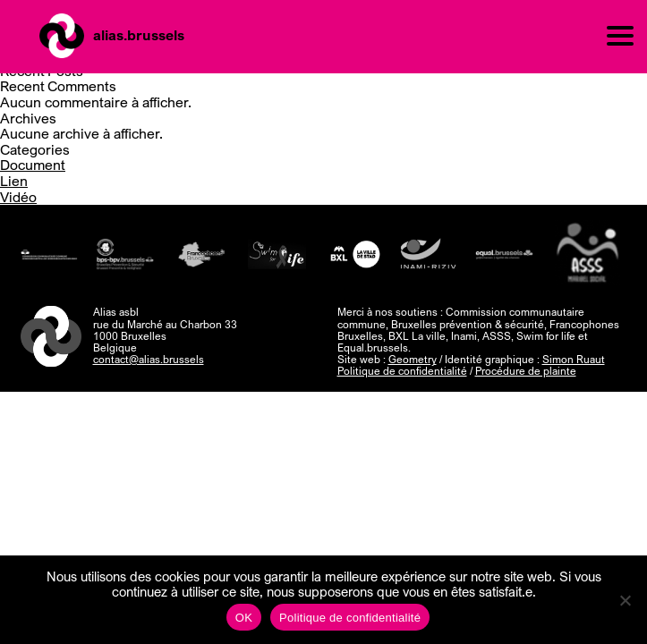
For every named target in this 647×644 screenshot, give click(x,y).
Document (33, 165)
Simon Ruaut (574, 359)
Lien (14, 181)
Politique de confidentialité (402, 371)
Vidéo (18, 197)
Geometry (413, 359)
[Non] (625, 600)
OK (244, 618)
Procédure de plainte (526, 371)
